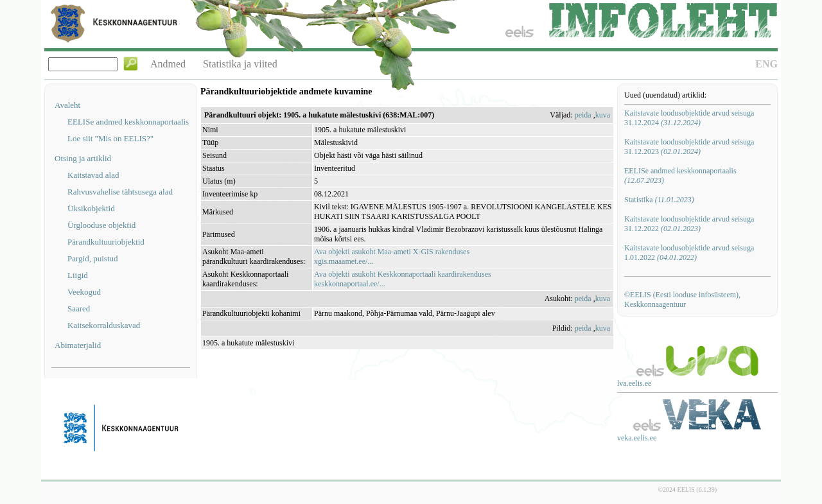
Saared (79, 308)
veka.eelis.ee (637, 438)
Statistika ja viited (240, 64)
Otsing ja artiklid (83, 158)
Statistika (659, 200)
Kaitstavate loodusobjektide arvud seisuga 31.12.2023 (689, 147)
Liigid (78, 275)
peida (583, 115)
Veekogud (84, 292)
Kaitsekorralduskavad (104, 325)
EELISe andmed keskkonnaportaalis (128, 122)
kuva (603, 115)
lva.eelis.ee (634, 383)
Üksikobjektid (91, 208)
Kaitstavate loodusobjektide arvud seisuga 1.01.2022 (689, 253)
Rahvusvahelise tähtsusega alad (120, 192)
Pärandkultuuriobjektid (106, 242)
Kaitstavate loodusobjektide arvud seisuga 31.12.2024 (689, 118)
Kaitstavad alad (93, 175)
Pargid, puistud (93, 258)
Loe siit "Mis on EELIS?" (110, 138)
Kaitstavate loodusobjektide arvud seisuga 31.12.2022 (689, 224)
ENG (766, 64)
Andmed (168, 64)
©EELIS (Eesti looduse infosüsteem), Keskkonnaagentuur (682, 300)
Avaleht (67, 105)
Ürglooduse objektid (101, 225)
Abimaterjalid (78, 345)
